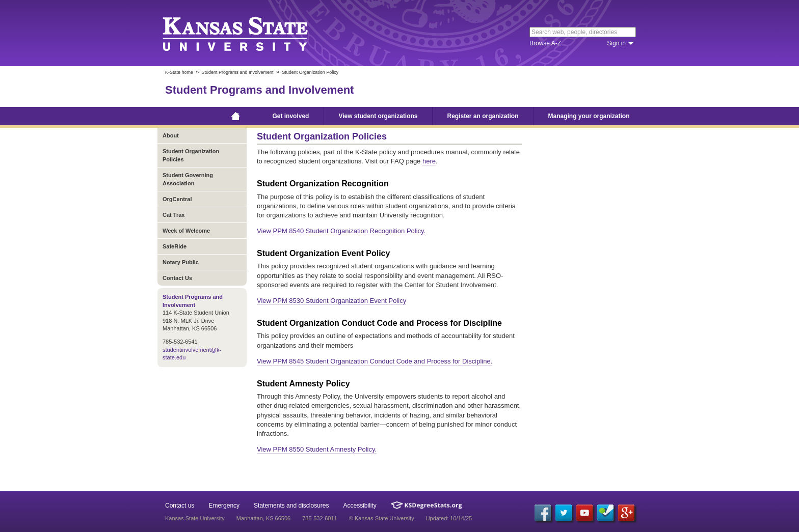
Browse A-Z (545, 43)
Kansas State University (248, 33)
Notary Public (181, 262)
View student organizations (378, 116)
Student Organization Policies (191, 155)
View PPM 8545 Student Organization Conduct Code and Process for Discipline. (375, 361)
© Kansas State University (382, 518)
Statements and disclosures (291, 506)
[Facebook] (543, 513)
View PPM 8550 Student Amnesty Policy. (317, 449)
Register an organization (483, 116)
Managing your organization (589, 116)
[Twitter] (564, 513)
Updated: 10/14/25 (449, 518)
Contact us (180, 506)
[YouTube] (584, 513)
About (171, 135)
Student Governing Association (188, 179)
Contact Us (177, 278)
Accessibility (360, 506)
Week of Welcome (186, 231)
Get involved (290, 116)
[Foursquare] (605, 513)
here (429, 161)
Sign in (616, 43)
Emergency (224, 506)
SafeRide (175, 246)
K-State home (179, 72)
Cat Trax (174, 215)
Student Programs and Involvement (238, 72)
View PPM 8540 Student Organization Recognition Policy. (341, 231)
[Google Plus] (626, 513)
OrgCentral (177, 199)
